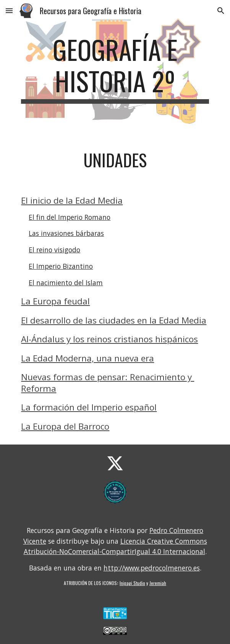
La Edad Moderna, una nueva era (87, 358)
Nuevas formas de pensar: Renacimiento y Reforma (108, 382)
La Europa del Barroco (65, 426)
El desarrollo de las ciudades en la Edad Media (114, 320)
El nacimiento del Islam (66, 283)
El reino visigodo (54, 250)
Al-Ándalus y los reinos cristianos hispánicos (109, 339)
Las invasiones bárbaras (66, 233)
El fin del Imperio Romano (70, 217)
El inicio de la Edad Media (72, 200)
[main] (115, 69)
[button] (9, 11)
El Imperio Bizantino (61, 266)
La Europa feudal (55, 301)
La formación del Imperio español (89, 407)
